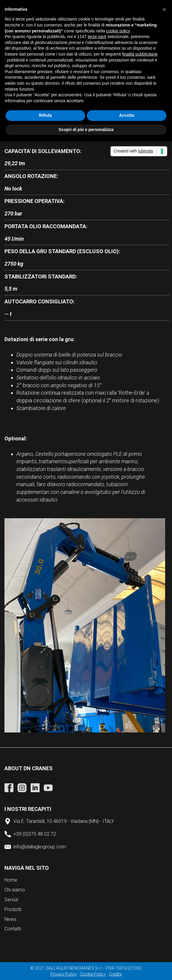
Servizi (11, 900)
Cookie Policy (93, 974)
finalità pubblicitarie (140, 54)
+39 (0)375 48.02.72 (35, 834)
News (10, 919)
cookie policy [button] (118, 31)
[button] (164, 10)
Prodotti (13, 909)
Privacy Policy (64, 974)
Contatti (13, 929)
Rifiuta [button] (46, 115)
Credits (115, 974)
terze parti (97, 37)
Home (11, 880)
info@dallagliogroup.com (40, 847)
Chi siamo (15, 890)
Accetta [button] (127, 115)
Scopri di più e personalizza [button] (86, 130)
